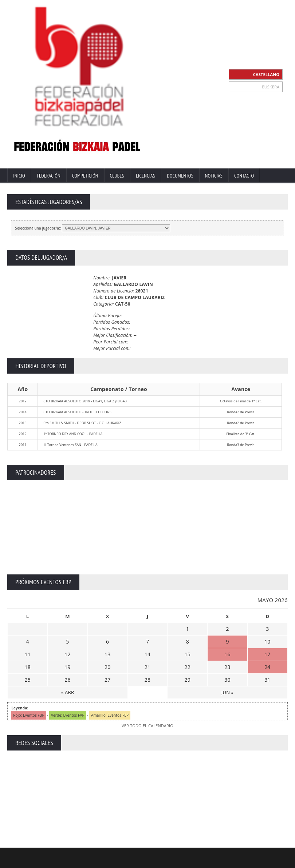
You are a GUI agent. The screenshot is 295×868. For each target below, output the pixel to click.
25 (27, 680)
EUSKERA (271, 87)
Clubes (117, 176)
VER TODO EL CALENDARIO (147, 726)
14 (147, 654)
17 (267, 654)
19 (67, 667)
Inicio (19, 176)
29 (188, 680)
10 (267, 642)
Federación (49, 176)
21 (147, 667)
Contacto (244, 176)
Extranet (142, 862)
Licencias (145, 176)
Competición (85, 176)
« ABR (68, 692)
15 (188, 654)
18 (27, 667)
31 (267, 680)
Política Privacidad (227, 862)
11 (27, 654)
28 (147, 680)
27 (107, 680)
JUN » (228, 692)
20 (107, 667)
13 (107, 654)
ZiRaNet (143, 856)
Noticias (214, 176)
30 (227, 680)
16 (227, 654)
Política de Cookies (270, 862)
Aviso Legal (192, 862)
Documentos (180, 176)
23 (227, 667)
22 (188, 667)
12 (67, 654)
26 (67, 680)
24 (267, 667)
